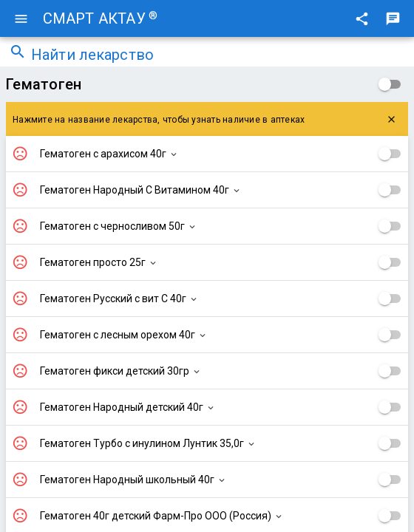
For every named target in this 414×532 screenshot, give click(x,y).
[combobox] (218, 56)
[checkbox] (390, 84)
